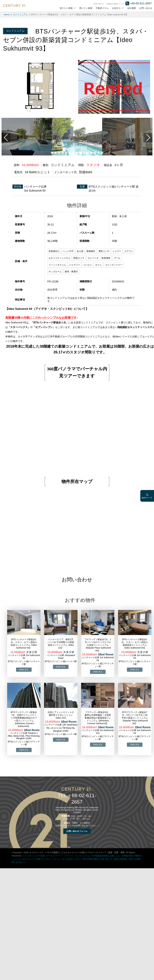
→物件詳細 (24, 670)
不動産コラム (102, 8)
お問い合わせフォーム (77, 831)
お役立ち (116, 8)
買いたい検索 (86, 8)
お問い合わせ (146, 8)
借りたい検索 (66, 8)
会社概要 (132, 8)
